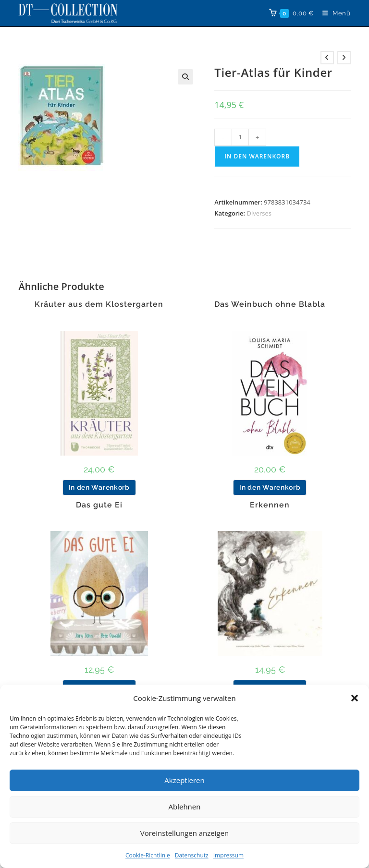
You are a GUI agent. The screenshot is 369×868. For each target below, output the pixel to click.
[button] (355, 698)
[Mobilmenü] (333, 13)
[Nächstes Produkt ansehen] (344, 58)
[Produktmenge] (240, 137)
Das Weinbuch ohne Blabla (270, 304)
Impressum (228, 855)
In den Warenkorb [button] (99, 487)
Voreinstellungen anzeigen (185, 833)
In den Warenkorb (257, 156)
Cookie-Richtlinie (148, 855)
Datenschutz (192, 855)
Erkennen (270, 505)
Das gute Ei (99, 505)
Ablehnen (185, 807)
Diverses (259, 213)
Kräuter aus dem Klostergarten (99, 304)
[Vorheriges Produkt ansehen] (327, 58)
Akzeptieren (184, 780)
